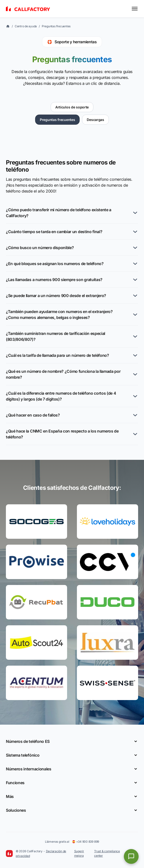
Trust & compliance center (107, 853)
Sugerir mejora (79, 853)
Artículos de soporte (72, 107)
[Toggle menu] (135, 9)
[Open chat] (131, 856)
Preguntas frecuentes (56, 26)
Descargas (95, 120)
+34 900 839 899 (86, 842)
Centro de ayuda (26, 26)
